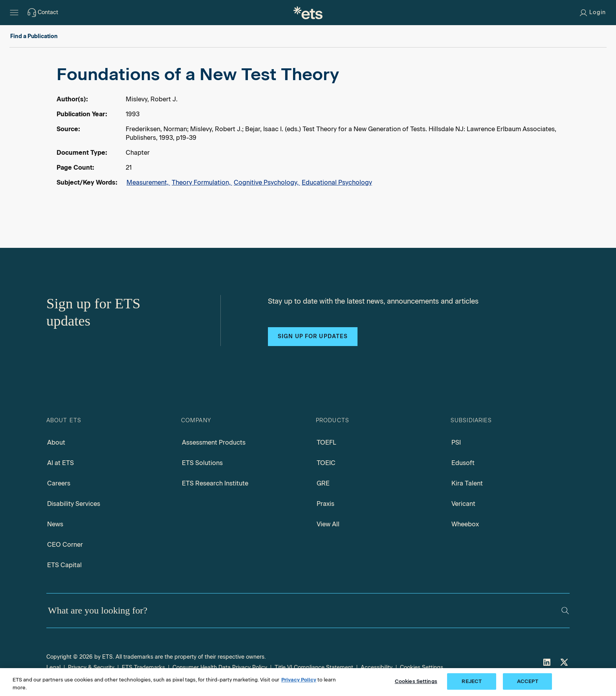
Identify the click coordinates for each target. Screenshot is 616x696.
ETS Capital (64, 565)
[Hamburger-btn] (14, 13)
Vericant (463, 504)
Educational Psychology (337, 182)
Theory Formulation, (202, 182)
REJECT (472, 681)
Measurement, (148, 182)
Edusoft (463, 463)
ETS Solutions (202, 463)
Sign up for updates (313, 336)
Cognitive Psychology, (267, 182)
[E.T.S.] (308, 13)
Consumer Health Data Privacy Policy (220, 668)
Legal (53, 668)
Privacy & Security (91, 668)
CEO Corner (65, 545)
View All (328, 524)
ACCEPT (528, 681)
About (56, 442)
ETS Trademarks (143, 668)
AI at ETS (60, 463)
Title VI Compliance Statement (314, 668)
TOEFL (326, 442)
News (55, 524)
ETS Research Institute (215, 483)
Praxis (325, 504)
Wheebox (465, 524)
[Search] (565, 611)
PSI (456, 442)
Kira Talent (467, 483)
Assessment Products (214, 442)
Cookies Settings (422, 668)
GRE (323, 483)
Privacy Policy (299, 680)
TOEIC (326, 463)
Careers (59, 483)
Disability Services (74, 504)
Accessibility (377, 668)
